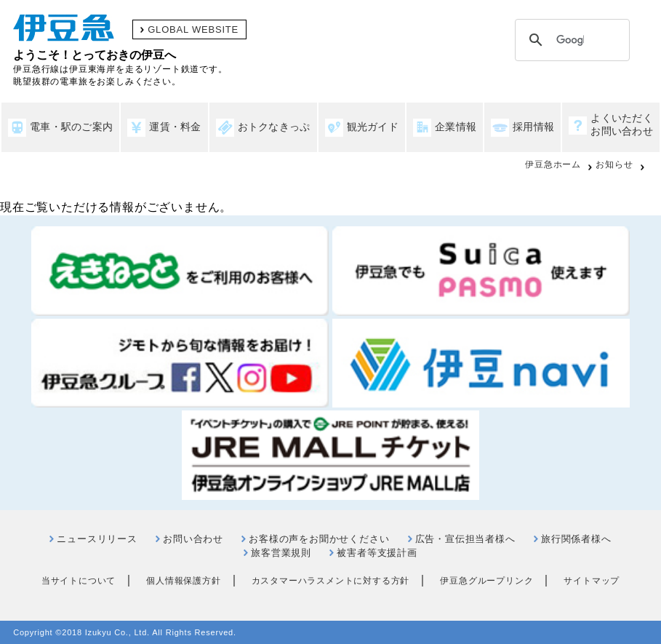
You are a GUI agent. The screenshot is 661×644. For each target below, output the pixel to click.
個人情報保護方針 (183, 581)
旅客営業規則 (281, 553)
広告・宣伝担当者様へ (465, 539)
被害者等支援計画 (377, 553)
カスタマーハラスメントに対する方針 (331, 581)
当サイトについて (79, 581)
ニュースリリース (97, 539)
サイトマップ (592, 581)
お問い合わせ (193, 539)
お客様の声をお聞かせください (319, 539)
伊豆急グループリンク (486, 581)
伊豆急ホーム (553, 164)
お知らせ (614, 164)
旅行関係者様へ (576, 539)
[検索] (570, 40)
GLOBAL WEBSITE (193, 29)
